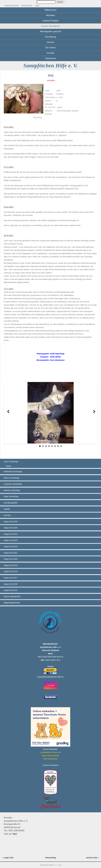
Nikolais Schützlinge (12, 490)
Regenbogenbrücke (12, 603)
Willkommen (50, 10)
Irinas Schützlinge (11, 462)
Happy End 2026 (11, 522)
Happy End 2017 (11, 578)
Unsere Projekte (50, 21)
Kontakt (51, 53)
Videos (8, 466)
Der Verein (50, 48)
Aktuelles (50, 15)
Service (50, 42)
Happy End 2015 (11, 590)
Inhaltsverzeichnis (12, 6)
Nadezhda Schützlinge (13, 472)
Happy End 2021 (11, 553)
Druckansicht (27, 6)
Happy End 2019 (11, 565)
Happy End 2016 (11, 584)
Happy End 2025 (11, 528)
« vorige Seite (8, 858)
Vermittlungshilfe (10, 503)
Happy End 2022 (11, 547)
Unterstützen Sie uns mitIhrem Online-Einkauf (51, 756)
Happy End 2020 (11, 559)
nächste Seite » (92, 858)
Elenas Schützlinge (12, 478)
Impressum (51, 58)
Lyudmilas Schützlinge (13, 484)
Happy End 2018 (11, 571)
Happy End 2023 (11, 540)
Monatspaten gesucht (50, 31)
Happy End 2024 (11, 534)
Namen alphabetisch (12, 597)
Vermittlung (50, 37)
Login (37, 6)
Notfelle (7, 509)
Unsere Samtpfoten (51, 26)
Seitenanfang (51, 858)
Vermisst (7, 515)
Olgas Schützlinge (11, 496)
